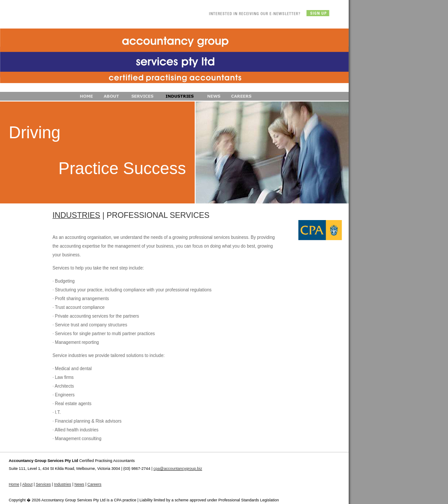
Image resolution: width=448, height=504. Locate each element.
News (79, 484)
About (28, 484)
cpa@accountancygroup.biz (178, 469)
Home (14, 484)
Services (44, 484)
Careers (94, 484)
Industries (63, 484)
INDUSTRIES (76, 215)
